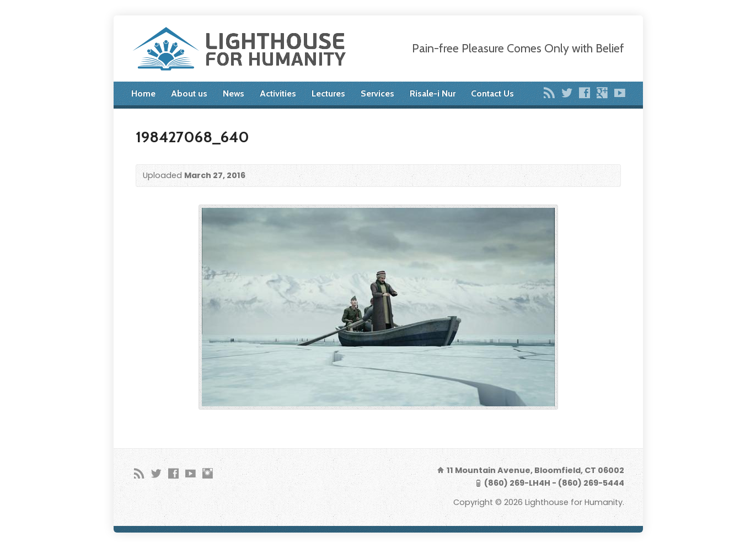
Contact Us (492, 93)
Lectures (328, 93)
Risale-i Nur (433, 93)
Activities (278, 93)
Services (377, 93)
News (234, 93)
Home (143, 93)
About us (189, 93)
